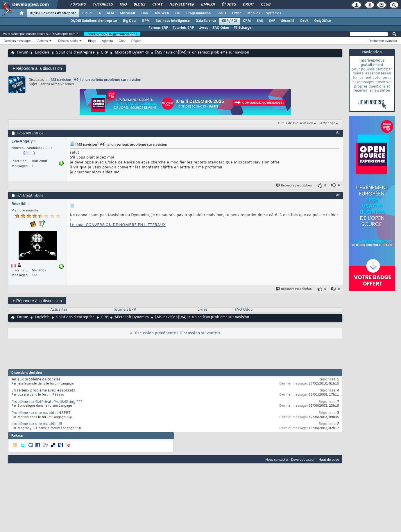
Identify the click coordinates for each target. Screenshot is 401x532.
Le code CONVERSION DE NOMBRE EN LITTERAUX (118, 225)
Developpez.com (304, 459)
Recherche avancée (383, 41)
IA (99, 13)
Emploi (208, 5)
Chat (157, 5)
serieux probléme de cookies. (36, 380)
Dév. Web (161, 13)
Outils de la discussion (296, 123)
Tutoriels (102, 5)
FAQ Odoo (221, 28)
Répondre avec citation (294, 185)
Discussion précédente (155, 333)
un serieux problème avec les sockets (43, 391)
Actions (43, 41)
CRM (247, 21)
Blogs (139, 5)
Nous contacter (277, 459)
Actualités (59, 310)
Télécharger (243, 28)
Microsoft (127, 13)
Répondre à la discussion (37, 68)
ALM (110, 13)
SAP (272, 21)
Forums (78, 5)
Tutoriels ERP (183, 28)
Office (237, 13)
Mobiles (254, 13)
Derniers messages (18, 41)
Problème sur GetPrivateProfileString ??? (47, 402)
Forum (23, 53)
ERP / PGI (230, 21)
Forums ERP (158, 28)
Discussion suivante (198, 333)
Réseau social (68, 41)
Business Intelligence (173, 21)
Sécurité (288, 21)
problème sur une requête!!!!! (37, 424)
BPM (146, 21)
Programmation (198, 13)
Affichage (328, 123)
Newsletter (181, 5)
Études (229, 5)
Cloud (87, 13)
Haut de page (329, 459)
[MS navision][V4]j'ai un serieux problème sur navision (95, 80)
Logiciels (42, 53)
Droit (248, 5)
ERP (105, 53)
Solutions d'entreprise (75, 53)
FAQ (123, 5)
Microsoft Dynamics (132, 53)
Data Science (206, 21)
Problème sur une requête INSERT (41, 413)
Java (144, 13)
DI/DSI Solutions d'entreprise (53, 13)
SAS (260, 21)
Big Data (130, 21)
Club (265, 5)
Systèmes (274, 13)
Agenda (107, 41)
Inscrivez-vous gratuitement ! (112, 34)
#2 (338, 195)
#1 (338, 133)
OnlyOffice (323, 21)
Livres (203, 28)
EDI (178, 13)
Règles (136, 41)
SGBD (221, 13)
